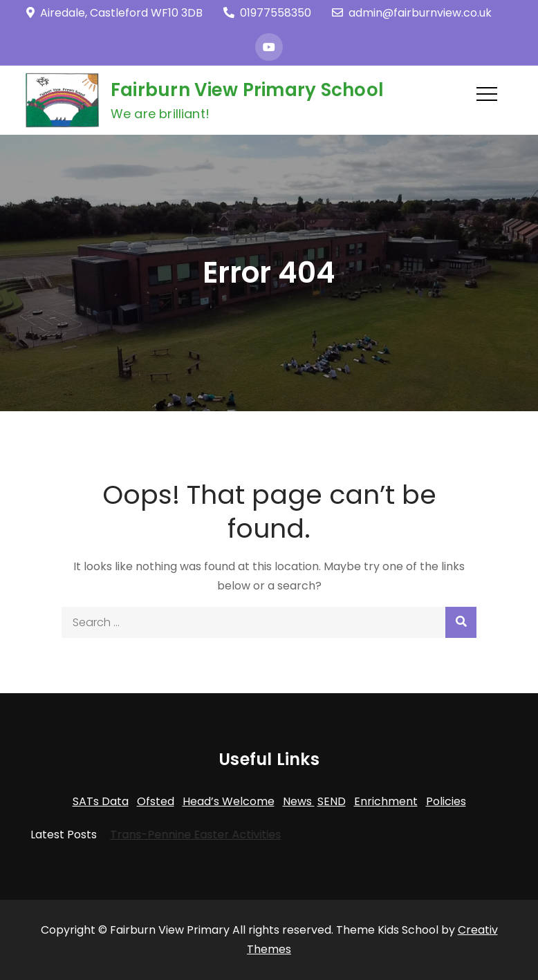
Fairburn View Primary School (247, 90)
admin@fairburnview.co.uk (412, 13)
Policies (446, 801)
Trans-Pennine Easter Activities (187, 835)
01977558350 (267, 13)
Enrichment (386, 801)
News (299, 801)
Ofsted (156, 801)
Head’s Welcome (229, 801)
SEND (332, 801)
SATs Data (101, 801)
